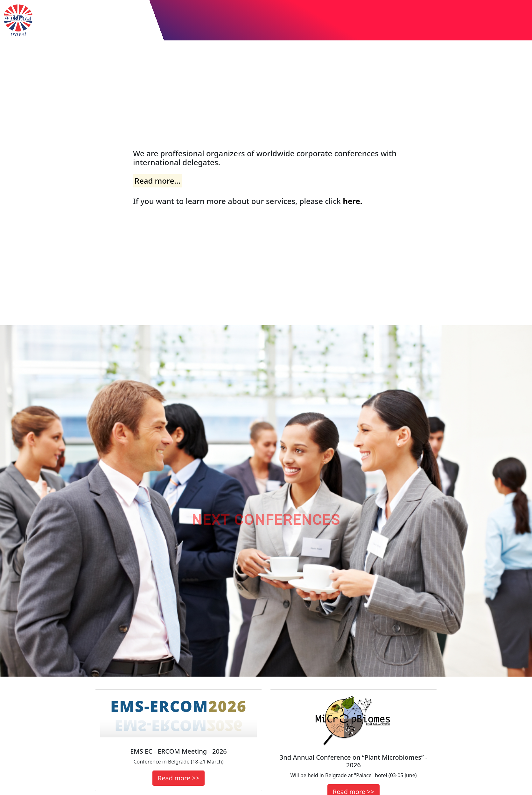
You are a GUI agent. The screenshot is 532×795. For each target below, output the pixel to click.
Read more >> (178, 778)
